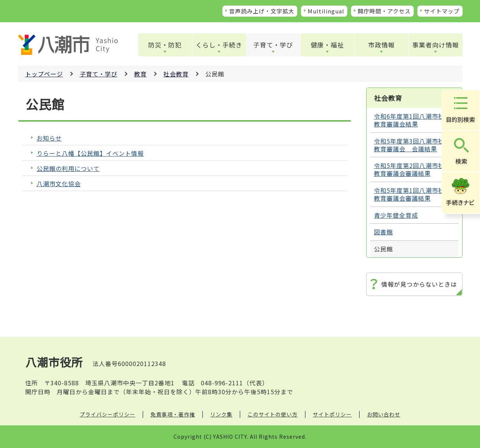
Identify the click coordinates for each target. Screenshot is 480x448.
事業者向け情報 (436, 45)
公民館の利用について (68, 169)
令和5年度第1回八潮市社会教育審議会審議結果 (412, 194)
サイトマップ (442, 11)
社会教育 (176, 74)
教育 (140, 74)
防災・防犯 (165, 45)
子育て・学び (273, 45)
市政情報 (381, 45)
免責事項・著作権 (173, 414)
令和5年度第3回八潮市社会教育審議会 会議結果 (412, 145)
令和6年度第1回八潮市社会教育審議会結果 (412, 120)
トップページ (44, 74)
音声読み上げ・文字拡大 (262, 11)
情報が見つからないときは (419, 284)
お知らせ (49, 138)
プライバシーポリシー (107, 414)
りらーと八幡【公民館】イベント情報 (90, 153)
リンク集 (221, 414)
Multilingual (326, 11)
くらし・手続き (219, 45)
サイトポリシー (332, 414)
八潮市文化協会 (59, 184)
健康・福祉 (327, 45)
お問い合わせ (384, 414)
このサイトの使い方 (273, 414)
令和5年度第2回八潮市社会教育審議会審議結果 (412, 169)
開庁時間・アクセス (384, 11)
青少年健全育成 (396, 215)
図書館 (383, 232)
